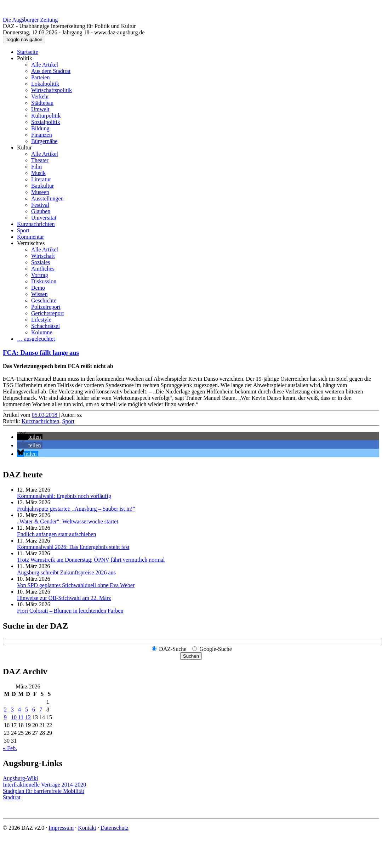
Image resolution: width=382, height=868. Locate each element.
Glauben (41, 211)
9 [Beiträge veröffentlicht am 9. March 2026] (5, 717)
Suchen (191, 656)
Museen (40, 192)
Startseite (28, 52)
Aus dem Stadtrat (51, 71)
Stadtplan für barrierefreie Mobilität (44, 791)
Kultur (24, 147)
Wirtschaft (43, 256)
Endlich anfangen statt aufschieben (56, 534)
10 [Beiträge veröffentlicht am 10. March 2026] (14, 717)
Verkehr (40, 97)
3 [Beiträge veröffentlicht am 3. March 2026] (12, 710)
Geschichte (44, 300)
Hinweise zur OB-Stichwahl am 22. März (64, 598)
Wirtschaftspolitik (52, 90)
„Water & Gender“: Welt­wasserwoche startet (68, 521)
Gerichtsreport (47, 313)
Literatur (41, 179)
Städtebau (42, 103)
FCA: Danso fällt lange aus (41, 353)
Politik (25, 58)
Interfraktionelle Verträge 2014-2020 (44, 785)
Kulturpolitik (46, 116)
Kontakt (87, 828)
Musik (38, 173)
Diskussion (44, 281)
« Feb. (10, 748)
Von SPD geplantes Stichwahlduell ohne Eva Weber (76, 585)
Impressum (61, 828)
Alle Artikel (45, 65)
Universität (44, 218)
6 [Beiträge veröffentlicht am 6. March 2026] (34, 710)
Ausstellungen (47, 198)
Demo (38, 288)
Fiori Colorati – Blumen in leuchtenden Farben (70, 611)
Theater (40, 160)
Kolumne (42, 332)
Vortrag (40, 275)
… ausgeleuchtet (36, 339)
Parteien (40, 77)
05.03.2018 (45, 415)
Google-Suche (216, 649)
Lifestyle (41, 320)
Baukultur (42, 186)
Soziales (41, 262)
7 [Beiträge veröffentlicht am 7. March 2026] (41, 710)
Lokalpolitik (45, 84)
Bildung (40, 128)
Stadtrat (12, 797)
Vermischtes (31, 243)
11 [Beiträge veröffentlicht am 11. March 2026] (21, 717)
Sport (23, 230)
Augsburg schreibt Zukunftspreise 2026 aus (66, 572)
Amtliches (43, 269)
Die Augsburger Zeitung (30, 20)
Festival (40, 205)
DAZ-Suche (173, 649)
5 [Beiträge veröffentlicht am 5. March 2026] (27, 710)
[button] (30, 437)
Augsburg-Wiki (21, 778)
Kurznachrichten (36, 224)
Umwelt (40, 109)
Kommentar (30, 237)
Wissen (39, 294)
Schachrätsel (45, 326)
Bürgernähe (44, 141)
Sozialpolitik (46, 122)
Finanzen (42, 135)
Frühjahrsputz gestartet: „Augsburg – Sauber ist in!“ (76, 509)
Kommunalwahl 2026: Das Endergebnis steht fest (73, 547)
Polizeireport (46, 307)
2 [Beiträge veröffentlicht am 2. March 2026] (5, 710)
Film (36, 167)
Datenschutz (115, 828)
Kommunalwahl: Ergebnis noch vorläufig (64, 496)
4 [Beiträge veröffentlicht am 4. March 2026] (19, 710)
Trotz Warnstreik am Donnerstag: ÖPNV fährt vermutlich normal (91, 560)
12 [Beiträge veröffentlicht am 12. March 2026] (28, 717)
